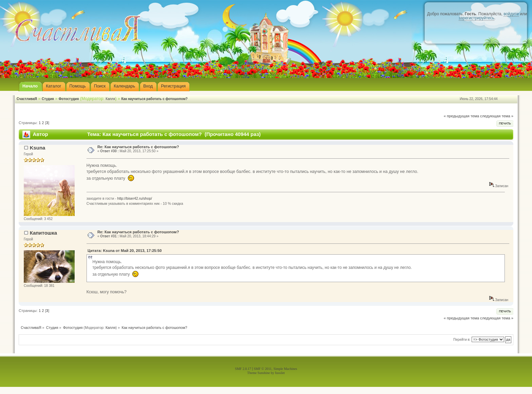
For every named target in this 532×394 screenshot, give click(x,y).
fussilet (280, 373)
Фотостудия (69, 99)
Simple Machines (285, 369)
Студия (48, 99)
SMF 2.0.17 (243, 369)
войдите (511, 14)
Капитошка (43, 233)
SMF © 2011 (263, 369)
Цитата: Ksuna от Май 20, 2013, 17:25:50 (125, 251)
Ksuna (38, 148)
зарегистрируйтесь (477, 18)
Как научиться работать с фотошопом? (154, 99)
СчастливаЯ (27, 99)
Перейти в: (462, 340)
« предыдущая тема (461, 116)
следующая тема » (497, 116)
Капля (110, 99)
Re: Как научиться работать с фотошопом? (138, 147)
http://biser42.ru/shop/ (135, 198)
